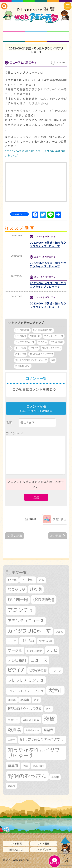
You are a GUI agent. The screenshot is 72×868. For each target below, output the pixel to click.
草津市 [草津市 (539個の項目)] (13, 765)
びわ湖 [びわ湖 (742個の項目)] (36, 589)
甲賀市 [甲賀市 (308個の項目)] (11, 740)
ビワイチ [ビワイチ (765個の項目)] (16, 670)
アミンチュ (59, 519)
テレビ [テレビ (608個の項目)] (52, 650)
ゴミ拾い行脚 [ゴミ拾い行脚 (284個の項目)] (46, 641)
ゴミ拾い (42, 342)
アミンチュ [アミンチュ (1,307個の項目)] (21, 610)
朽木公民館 (21, 354)
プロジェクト (36, 37)
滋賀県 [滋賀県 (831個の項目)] (14, 730)
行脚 (53, 360)
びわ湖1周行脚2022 (43, 330)
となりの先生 (36, 27)
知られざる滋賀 (14, 27)
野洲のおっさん (23, 366)
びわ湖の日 (21, 336)
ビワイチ (34, 348)
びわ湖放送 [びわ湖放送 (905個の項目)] (43, 600)
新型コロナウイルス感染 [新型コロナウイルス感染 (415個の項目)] (25, 709)
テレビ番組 (21, 348)
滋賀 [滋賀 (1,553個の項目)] (49, 719)
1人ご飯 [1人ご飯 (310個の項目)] (12, 580)
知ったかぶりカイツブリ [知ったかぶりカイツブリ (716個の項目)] (42, 740)
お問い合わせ (16, 850)
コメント (15, 433)
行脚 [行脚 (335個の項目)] (25, 766)
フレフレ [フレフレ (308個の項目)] (56, 671)
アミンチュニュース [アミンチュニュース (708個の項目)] (26, 621)
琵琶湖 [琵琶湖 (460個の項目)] (48, 730)
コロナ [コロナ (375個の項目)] (12, 641)
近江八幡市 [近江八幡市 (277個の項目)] (38, 766)
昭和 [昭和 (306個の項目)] (49, 709)
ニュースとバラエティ (58, 37)
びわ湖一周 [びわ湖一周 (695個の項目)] (18, 600)
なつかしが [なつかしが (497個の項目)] (16, 590)
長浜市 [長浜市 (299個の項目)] (55, 777)
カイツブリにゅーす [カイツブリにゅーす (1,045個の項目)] (29, 631)
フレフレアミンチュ (52, 348)
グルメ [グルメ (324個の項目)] (59, 632)
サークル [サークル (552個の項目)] (15, 650)
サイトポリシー (43, 850)
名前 (9, 423)
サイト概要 (16, 844)
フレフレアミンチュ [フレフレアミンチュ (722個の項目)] (26, 680)
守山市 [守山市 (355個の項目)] (12, 700)
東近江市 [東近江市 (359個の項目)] (13, 720)
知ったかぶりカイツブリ (41, 354)
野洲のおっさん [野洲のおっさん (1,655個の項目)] (27, 776)
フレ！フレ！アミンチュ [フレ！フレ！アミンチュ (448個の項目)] (26, 691)
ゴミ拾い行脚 (57, 342)
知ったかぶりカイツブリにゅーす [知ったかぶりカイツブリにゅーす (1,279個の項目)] (34, 753)
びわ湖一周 (35, 336)
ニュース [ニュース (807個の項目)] (39, 660)
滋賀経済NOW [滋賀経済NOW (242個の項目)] (32, 730)
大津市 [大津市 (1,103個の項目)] (55, 690)
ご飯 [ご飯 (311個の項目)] (41, 580)
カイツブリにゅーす (25, 342)
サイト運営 (43, 844)
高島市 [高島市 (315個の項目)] (11, 786)
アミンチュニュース (54, 336)
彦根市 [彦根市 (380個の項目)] (25, 700)
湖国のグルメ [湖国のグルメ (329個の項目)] (31, 720)
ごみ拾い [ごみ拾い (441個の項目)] (28, 580)
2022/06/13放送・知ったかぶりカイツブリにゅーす (48, 305)
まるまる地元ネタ (14, 37)
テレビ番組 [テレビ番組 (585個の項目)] (17, 660)
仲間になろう (58, 27)
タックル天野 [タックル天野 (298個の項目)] (34, 651)
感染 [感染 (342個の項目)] (36, 700)
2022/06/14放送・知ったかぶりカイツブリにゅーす (48, 285)
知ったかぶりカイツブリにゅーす (31, 360)
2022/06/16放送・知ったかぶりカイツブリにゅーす (48, 244)
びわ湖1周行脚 (22, 330)
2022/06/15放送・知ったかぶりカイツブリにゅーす (48, 265)
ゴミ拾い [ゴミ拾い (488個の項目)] (27, 641)
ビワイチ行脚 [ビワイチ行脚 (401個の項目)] (38, 670)
